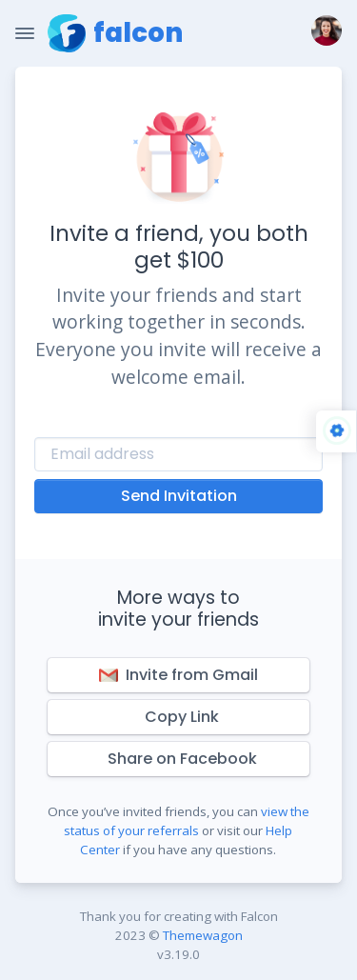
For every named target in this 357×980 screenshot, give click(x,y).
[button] (323, 33)
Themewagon (203, 935)
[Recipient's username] (178, 454)
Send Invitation (179, 496)
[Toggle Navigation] (25, 33)
